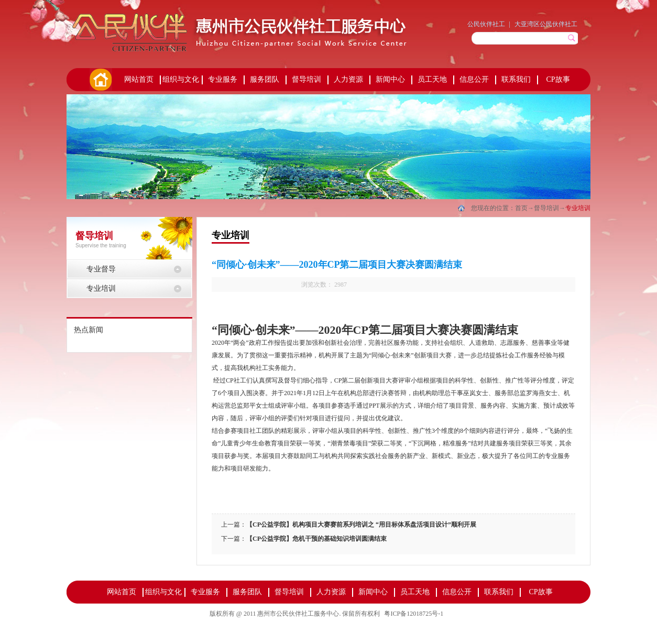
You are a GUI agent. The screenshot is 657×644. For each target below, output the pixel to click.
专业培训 (578, 208)
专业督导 (101, 269)
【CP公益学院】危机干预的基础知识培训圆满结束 (316, 539)
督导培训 (546, 208)
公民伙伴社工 (486, 24)
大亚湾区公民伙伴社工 (546, 24)
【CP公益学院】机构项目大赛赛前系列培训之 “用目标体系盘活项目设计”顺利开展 (361, 525)
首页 (100, 80)
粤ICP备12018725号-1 (414, 614)
